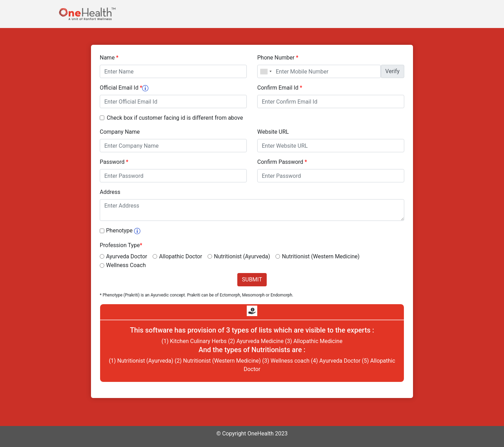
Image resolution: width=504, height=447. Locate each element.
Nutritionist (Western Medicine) (321, 256)
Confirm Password (282, 162)
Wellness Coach (126, 265)
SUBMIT (252, 280)
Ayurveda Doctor (127, 256)
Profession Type (121, 245)
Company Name (120, 132)
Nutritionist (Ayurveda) (242, 256)
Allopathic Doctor (180, 256)
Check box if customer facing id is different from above (175, 118)
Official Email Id (124, 88)
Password (114, 162)
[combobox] (266, 71)
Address (110, 192)
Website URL (273, 132)
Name (109, 58)
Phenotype (123, 231)
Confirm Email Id (280, 88)
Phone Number (278, 58)
